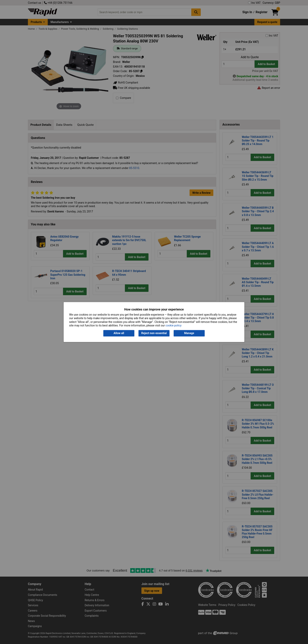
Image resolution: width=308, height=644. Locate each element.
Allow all (119, 333)
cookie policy (174, 325)
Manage (189, 333)
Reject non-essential (154, 333)
